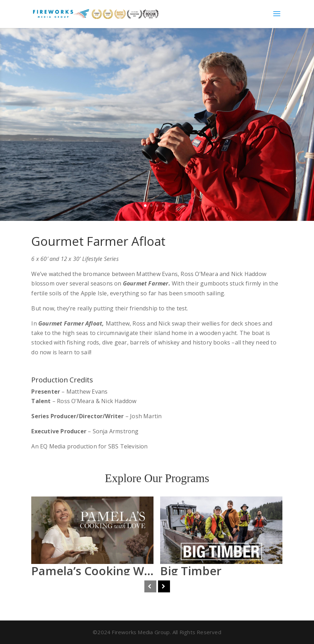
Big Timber (191, 571)
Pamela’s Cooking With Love (110, 571)
